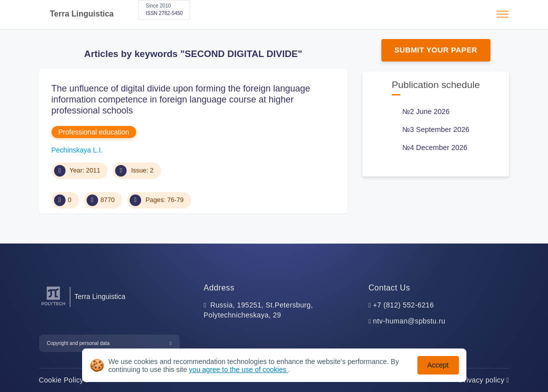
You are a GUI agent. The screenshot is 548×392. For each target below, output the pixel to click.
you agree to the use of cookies (239, 369)
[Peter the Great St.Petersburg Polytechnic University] (53, 306)
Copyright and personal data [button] (79, 343)
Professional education (94, 132)
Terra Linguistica (82, 14)
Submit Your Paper (436, 50)
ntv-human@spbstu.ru (409, 321)
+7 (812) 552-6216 (403, 305)
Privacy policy (484, 380)
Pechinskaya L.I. (77, 150)
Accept (438, 365)
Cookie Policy (64, 380)
